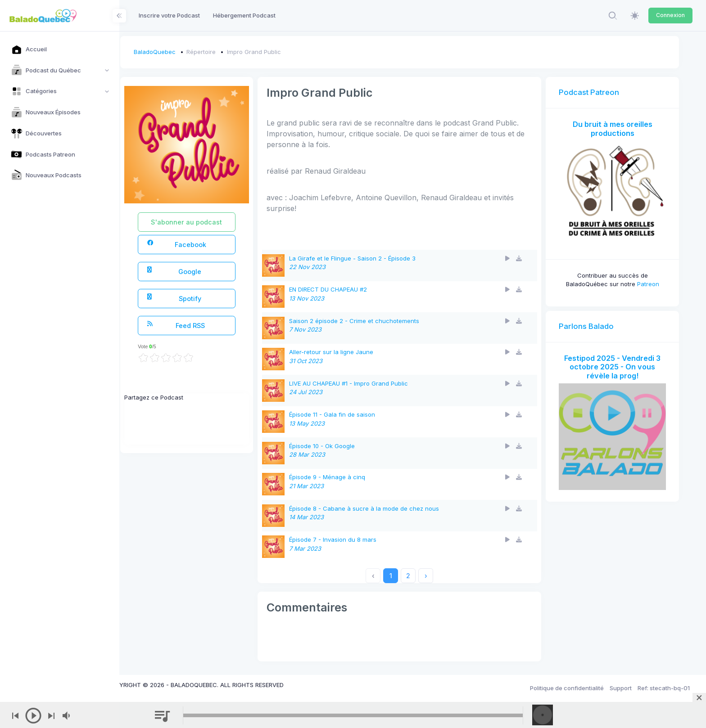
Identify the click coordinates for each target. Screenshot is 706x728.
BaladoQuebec (181, 52)
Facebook (201, 244)
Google (199, 271)
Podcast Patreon (596, 92)
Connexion (670, 15)
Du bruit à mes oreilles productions (616, 129)
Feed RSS (201, 325)
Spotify (199, 298)
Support (621, 688)
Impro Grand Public (280, 52)
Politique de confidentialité (567, 688)
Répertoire (228, 52)
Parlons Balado (593, 319)
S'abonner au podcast (210, 222)
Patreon (651, 278)
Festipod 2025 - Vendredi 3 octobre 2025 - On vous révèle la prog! (615, 360)
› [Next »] (439, 576)
